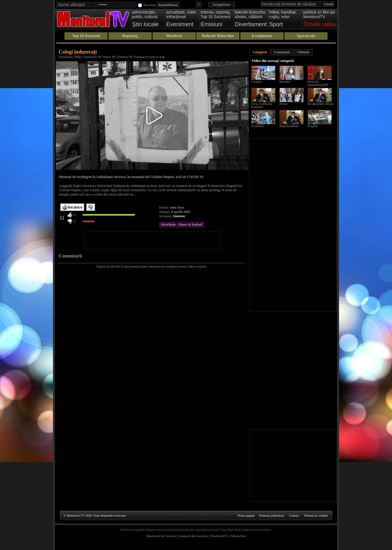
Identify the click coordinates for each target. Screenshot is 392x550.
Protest (283, 104)
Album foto (238, 536)
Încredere (285, 82)
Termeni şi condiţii (316, 515)
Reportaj (130, 36)
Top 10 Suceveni (86, 36)
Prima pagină (246, 515)
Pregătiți (313, 126)
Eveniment (257, 126)
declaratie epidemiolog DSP (318, 83)
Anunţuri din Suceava (193, 536)
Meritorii (174, 36)
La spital (256, 82)
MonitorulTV (219, 536)
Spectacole (306, 36)
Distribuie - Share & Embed (182, 225)
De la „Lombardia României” (262, 105)
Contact (294, 515)
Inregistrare (222, 5)
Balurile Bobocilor (218, 36)
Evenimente (262, 36)
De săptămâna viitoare (320, 104)
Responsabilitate (289, 126)
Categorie (260, 52)
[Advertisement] (152, 240)
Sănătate (179, 216)
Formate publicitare (272, 515)
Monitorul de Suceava (161, 536)
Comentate (282, 52)
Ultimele (303, 52)
